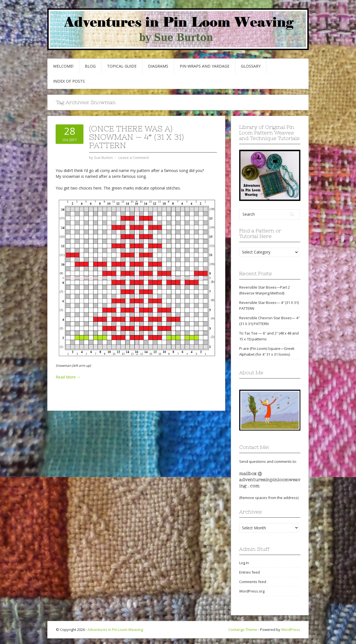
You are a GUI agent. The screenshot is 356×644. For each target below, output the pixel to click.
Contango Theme (243, 630)
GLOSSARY (251, 66)
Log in (244, 563)
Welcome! (63, 66)
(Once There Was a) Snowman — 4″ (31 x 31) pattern (136, 137)
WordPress (291, 630)
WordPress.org (252, 591)
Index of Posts (69, 81)
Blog (90, 66)
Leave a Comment (134, 158)
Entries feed (249, 572)
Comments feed (253, 582)
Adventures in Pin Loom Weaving (115, 630)
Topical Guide (122, 66)
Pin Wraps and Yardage (205, 66)
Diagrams (158, 66)
